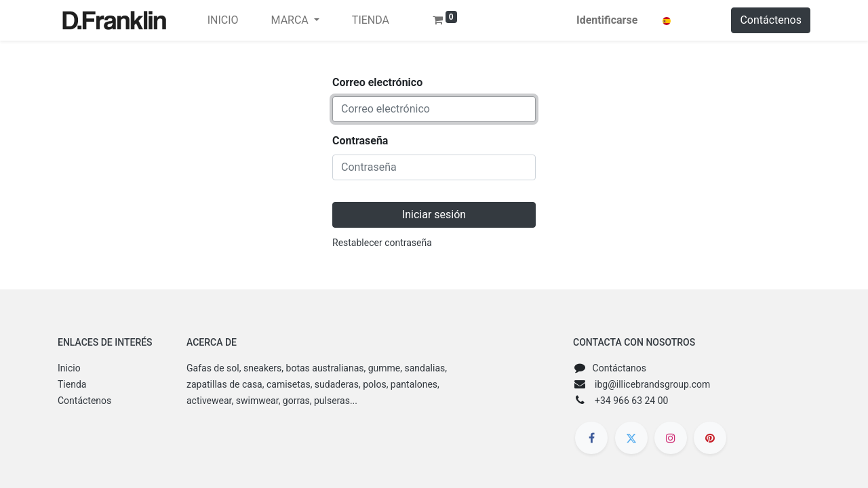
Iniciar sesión (434, 215)
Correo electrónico (377, 82)
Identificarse (607, 20)
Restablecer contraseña (382, 243)
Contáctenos (771, 20)
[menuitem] (223, 20)
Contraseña (360, 141)
